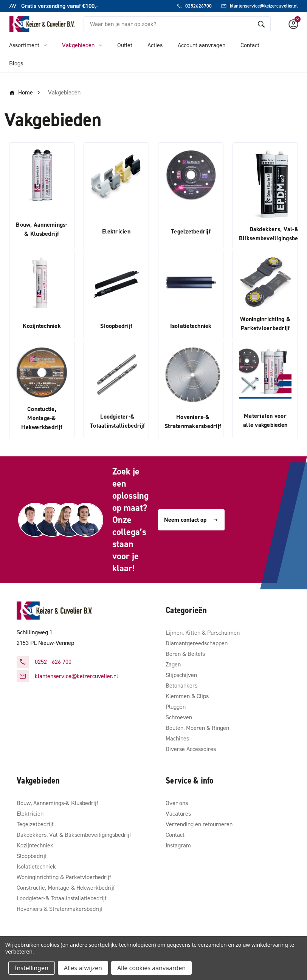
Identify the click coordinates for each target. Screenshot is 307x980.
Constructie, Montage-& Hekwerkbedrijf (66, 888)
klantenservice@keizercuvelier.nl (76, 676)
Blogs (16, 63)
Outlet (125, 45)
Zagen (173, 664)
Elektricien (30, 814)
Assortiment (28, 45)
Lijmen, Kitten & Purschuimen (203, 633)
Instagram (178, 845)
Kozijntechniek (35, 845)
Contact (250, 45)
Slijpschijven (181, 675)
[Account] (293, 24)
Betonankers (181, 686)
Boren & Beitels (185, 654)
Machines (177, 738)
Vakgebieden (82, 45)
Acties (155, 45)
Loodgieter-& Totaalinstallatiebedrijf (62, 898)
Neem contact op (191, 520)
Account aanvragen (202, 45)
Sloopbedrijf (32, 856)
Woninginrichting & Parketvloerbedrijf (64, 877)
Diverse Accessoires (191, 749)
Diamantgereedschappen (197, 643)
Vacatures (178, 814)
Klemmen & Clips (187, 696)
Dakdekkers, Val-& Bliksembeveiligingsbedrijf (74, 835)
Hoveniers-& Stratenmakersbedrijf (60, 909)
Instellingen (32, 968)
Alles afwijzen (83, 968)
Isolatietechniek (36, 866)
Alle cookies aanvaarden (151, 968)
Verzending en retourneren (199, 824)
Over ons (177, 803)
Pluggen (176, 707)
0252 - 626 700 (53, 662)
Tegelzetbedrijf (35, 824)
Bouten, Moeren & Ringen (197, 728)
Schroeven (179, 717)
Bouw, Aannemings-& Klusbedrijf (57, 803)
